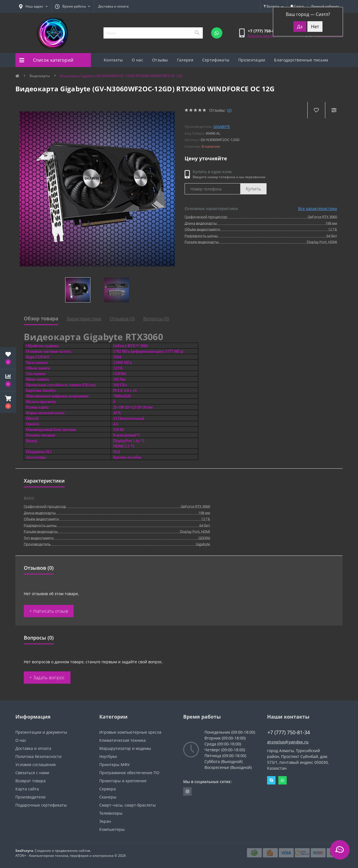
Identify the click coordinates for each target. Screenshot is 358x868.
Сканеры (108, 797)
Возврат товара (30, 781)
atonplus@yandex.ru (288, 742)
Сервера (108, 789)
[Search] (197, 33)
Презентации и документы (41, 732)
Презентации (252, 60)
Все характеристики (318, 208)
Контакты (113, 60)
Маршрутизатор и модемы (125, 748)
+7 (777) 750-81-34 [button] (289, 732)
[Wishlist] (316, 110)
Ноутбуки (108, 756)
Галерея (185, 60)
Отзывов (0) (122, 319)
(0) (229, 110)
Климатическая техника (123, 740)
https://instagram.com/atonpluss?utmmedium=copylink (187, 791)
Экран (105, 821)
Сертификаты (216, 60)
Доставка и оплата (113, 6)
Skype (271, 780)
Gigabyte (222, 127)
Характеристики (84, 319)
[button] (8, 402)
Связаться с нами (32, 773)
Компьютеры (112, 829)
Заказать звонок (261, 36)
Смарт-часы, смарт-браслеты (128, 805)
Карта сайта (27, 789)
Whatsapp (282, 780)
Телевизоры (111, 813)
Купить (253, 189)
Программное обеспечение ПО (129, 773)
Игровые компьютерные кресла (130, 732)
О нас (137, 60)
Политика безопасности (38, 756)
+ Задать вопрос (47, 678)
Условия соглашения (36, 765)
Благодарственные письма (301, 60)
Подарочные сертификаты (41, 805)
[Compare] (334, 110)
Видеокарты (40, 76)
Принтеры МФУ (115, 765)
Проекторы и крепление (123, 781)
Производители (30, 797)
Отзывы (160, 60)
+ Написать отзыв (49, 611)
